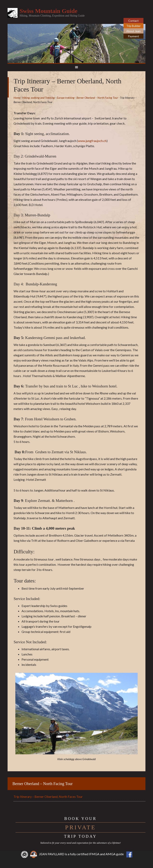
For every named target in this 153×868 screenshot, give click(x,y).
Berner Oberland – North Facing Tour (42, 784)
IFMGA (94, 854)
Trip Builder (133, 26)
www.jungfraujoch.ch (92, 141)
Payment (133, 36)
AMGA (111, 854)
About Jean (133, 31)
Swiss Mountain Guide (48, 11)
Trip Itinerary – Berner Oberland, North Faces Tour (48, 797)
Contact (133, 21)
